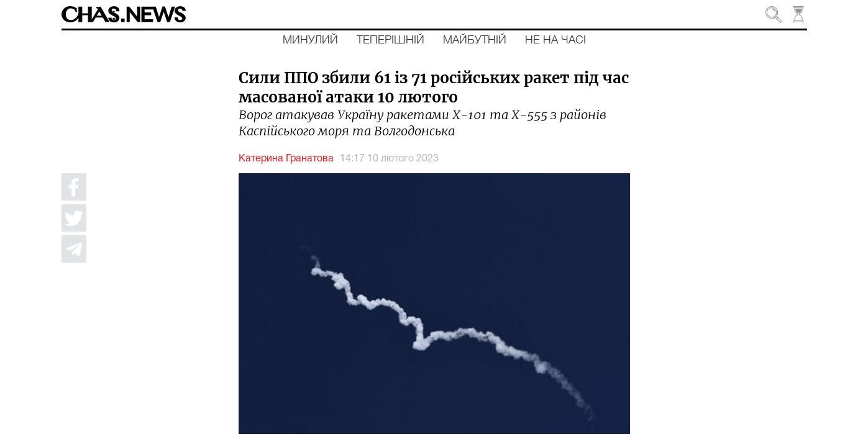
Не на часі (555, 40)
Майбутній (475, 40)
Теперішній (391, 40)
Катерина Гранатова (286, 159)
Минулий (310, 40)
